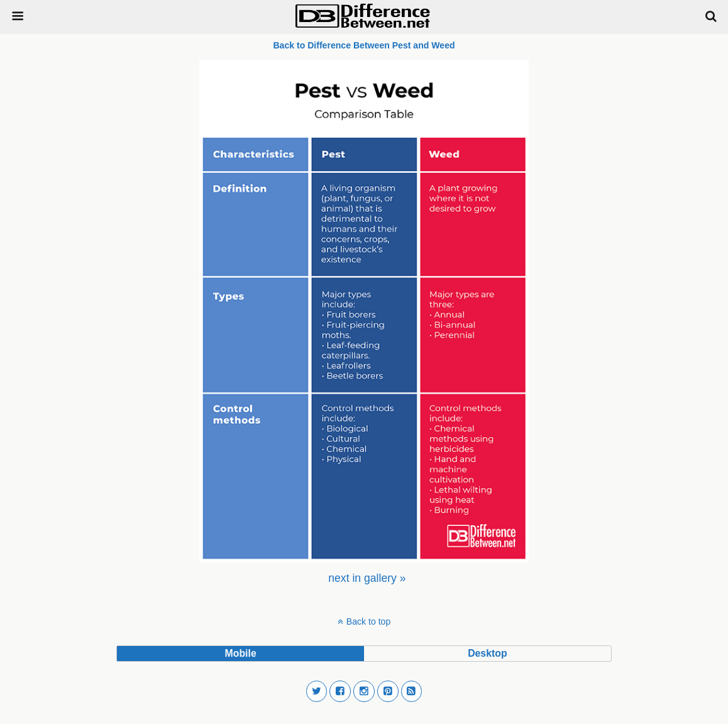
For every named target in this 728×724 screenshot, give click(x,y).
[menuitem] (367, 578)
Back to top (368, 621)
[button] (317, 691)
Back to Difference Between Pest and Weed (364, 45)
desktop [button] (487, 653)
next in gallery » (367, 578)
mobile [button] (241, 653)
